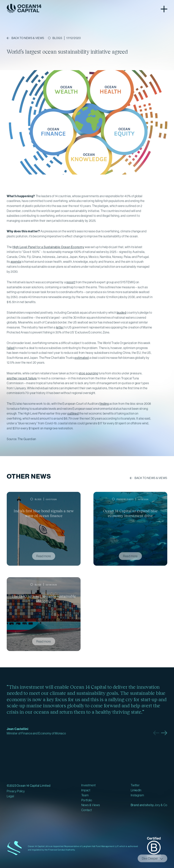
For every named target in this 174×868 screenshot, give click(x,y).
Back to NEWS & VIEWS (28, 38)
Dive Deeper (150, 858)
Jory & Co (161, 805)
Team (85, 795)
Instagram (137, 795)
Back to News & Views (151, 478)
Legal (10, 796)
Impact (86, 790)
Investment (89, 785)
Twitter (135, 785)
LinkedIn (136, 790)
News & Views (91, 805)
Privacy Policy (16, 791)
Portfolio (87, 800)
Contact (87, 810)
